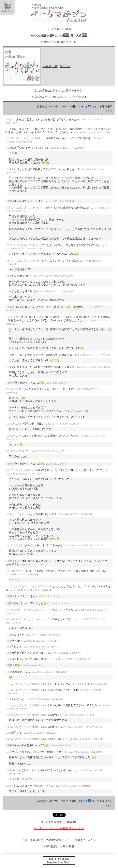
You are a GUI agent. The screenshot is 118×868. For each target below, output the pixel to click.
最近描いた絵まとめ (23, 138)
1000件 (81, 106)
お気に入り (49, 42)
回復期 (15, 317)
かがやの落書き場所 (43, 36)
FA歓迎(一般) (50, 66)
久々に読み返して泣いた (25, 208)
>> (111, 111)
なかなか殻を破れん (23, 470)
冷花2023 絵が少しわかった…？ (31, 610)
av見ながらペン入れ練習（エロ (29, 684)
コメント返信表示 (100, 106)
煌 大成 (76, 36)
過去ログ (65, 66)
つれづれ (16, 571)
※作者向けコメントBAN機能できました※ (59, 828)
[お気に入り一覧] (67, 42)
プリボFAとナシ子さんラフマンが (31, 586)
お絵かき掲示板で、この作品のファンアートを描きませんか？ (59, 840)
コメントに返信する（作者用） (59, 822)
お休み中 (16, 389)
